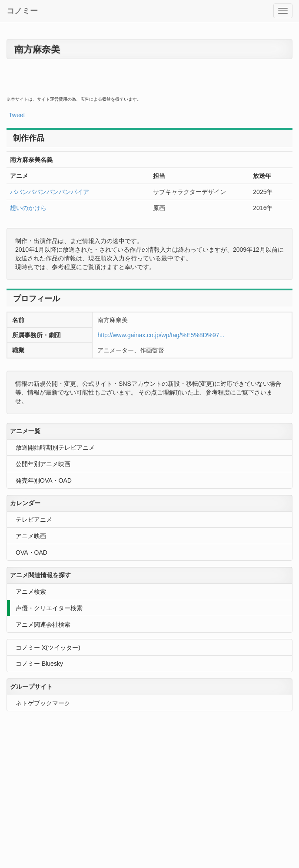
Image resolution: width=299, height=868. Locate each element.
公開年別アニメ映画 (43, 464)
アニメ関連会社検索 (43, 625)
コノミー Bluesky (39, 664)
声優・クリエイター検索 (49, 608)
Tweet (17, 115)
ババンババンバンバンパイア (50, 192)
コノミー (22, 11)
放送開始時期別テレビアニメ (55, 447)
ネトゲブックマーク (43, 703)
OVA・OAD (32, 552)
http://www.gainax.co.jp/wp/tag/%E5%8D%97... (161, 335)
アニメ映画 (31, 536)
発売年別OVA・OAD (44, 480)
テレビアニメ (34, 519)
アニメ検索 (31, 592)
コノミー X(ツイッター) (48, 648)
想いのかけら (28, 208)
